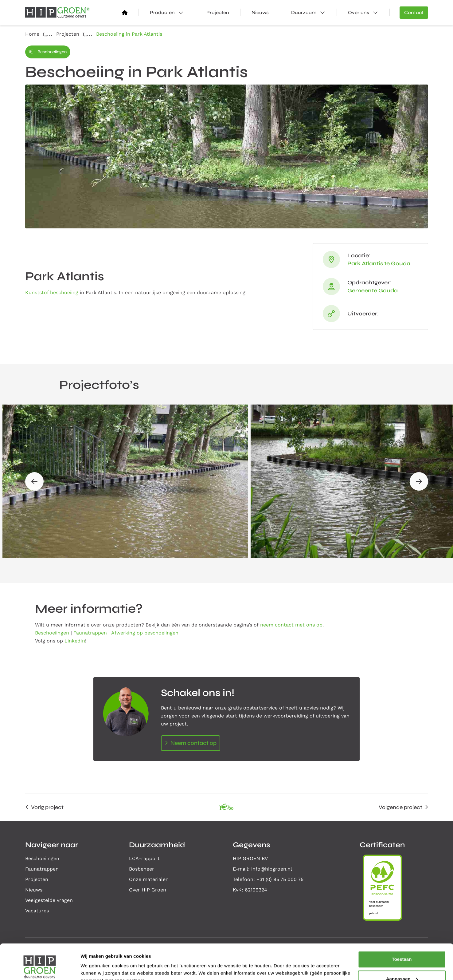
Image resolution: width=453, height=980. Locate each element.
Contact (414, 12)
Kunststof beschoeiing (52, 292)
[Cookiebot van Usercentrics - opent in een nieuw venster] (40, 968)
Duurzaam (314, 12)
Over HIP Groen (148, 890)
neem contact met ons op (291, 625)
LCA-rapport (144, 858)
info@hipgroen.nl (272, 869)
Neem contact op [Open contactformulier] (193, 743)
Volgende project (400, 807)
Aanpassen (402, 949)
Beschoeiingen (48, 52)
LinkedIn (75, 641)
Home (32, 34)
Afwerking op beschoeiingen (145, 633)
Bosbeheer (142, 869)
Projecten (218, 12)
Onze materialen (149, 879)
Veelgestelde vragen (49, 900)
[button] (34, 481)
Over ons (369, 12)
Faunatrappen (90, 633)
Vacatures (37, 911)
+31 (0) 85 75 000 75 (280, 879)
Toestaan (402, 930)
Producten (172, 12)
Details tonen (95, 968)
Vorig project (47, 807)
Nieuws (260, 12)
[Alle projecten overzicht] (227, 807)
